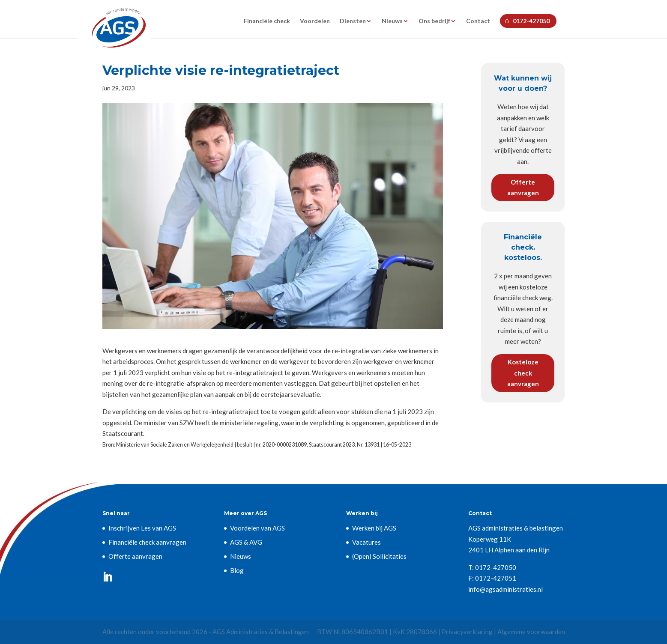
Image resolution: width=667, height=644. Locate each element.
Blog (237, 570)
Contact (478, 21)
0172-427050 (531, 21)
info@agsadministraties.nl (505, 589)
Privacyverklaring (467, 632)
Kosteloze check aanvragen (523, 373)
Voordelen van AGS (257, 528)
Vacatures (366, 542)
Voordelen (315, 21)
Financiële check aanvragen (147, 542)
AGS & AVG (246, 542)
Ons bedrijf (434, 21)
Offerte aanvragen (523, 188)
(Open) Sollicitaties (379, 556)
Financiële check (267, 21)
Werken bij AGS (374, 528)
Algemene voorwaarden (531, 632)
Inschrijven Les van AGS (142, 528)
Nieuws (392, 21)
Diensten (353, 21)
